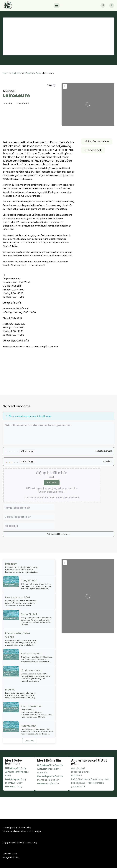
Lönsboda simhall (32, 670)
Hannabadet (29, 726)
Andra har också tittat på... (89, 762)
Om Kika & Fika (10, 854)
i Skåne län (50, 765)
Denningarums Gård (18, 597)
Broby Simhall (29, 614)
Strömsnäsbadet (31, 706)
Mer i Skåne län (49, 761)
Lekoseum (16, 95)
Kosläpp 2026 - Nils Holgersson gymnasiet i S (87, 785)
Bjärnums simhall (31, 654)
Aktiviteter (16, 73)
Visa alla (29, 741)
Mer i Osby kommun (14, 762)
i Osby (16, 768)
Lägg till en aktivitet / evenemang (20, 842)
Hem (5, 73)
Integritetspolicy (11, 857)
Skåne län (28, 73)
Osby (38, 73)
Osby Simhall (29, 581)
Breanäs (10, 690)
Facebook (93, 150)
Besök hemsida (97, 141)
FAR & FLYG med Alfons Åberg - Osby (91, 779)
